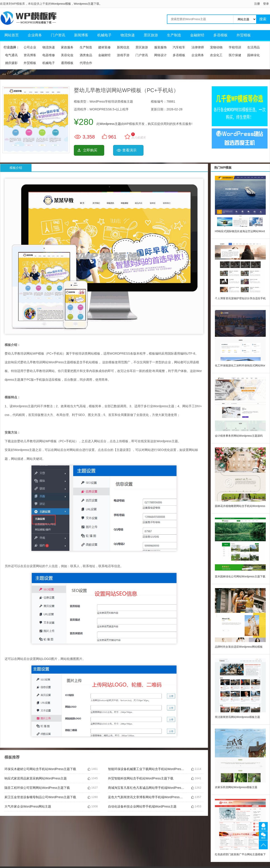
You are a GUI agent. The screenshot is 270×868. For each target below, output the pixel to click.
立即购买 (90, 150)
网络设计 (160, 55)
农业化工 (216, 55)
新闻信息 (123, 47)
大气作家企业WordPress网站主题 (28, 806)
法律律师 (198, 47)
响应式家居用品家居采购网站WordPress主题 (36, 778)
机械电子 (104, 35)
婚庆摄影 (11, 63)
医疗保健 (235, 55)
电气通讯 (11, 55)
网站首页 (12, 35)
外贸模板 (244, 35)
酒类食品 (86, 55)
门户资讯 (58, 35)
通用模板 (67, 63)
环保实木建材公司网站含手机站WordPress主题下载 (40, 769)
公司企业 (30, 47)
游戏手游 (123, 55)
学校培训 (235, 47)
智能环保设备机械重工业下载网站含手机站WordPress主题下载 (146, 769)
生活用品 (253, 47)
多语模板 (220, 35)
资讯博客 (30, 55)
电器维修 (49, 55)
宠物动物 (216, 47)
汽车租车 (179, 47)
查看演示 (129, 150)
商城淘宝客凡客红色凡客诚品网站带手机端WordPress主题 (146, 788)
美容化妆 (67, 55)
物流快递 (128, 35)
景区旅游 (151, 35)
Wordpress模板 (61, 4)
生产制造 (174, 35)
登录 (266, 4)
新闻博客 (81, 35)
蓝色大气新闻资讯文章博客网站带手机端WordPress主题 (146, 797)
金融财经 (197, 35)
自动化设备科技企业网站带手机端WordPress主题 (142, 806)
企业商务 (35, 35)
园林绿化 (253, 55)
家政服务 (67, 47)
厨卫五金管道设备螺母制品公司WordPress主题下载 (40, 797)
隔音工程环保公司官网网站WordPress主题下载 (37, 788)
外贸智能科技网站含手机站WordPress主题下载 (141, 778)
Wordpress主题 (84, 4)
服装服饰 (160, 47)
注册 (257, 4)
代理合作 (86, 63)
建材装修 (104, 47)
